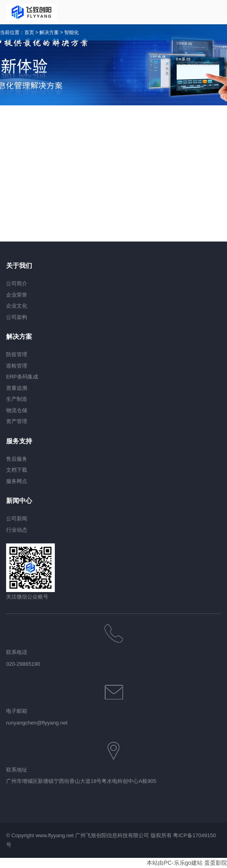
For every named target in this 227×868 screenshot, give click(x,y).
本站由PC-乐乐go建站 (175, 863)
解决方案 (49, 32)
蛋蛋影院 (216, 863)
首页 (29, 32)
